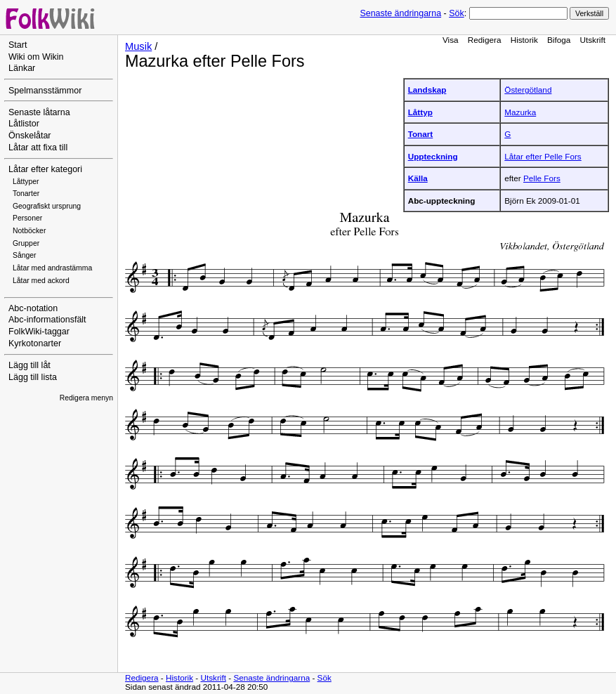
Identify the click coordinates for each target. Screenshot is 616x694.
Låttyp (420, 112)
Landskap (427, 90)
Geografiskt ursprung (47, 206)
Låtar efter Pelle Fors (543, 156)
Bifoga (559, 40)
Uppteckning (433, 156)
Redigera (485, 40)
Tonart (421, 134)
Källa (418, 178)
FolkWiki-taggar (39, 332)
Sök (456, 13)
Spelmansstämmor (45, 91)
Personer (27, 218)
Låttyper (26, 182)
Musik (138, 46)
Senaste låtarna (39, 112)
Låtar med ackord (41, 281)
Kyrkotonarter (35, 343)
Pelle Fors (542, 178)
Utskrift (593, 40)
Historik (524, 40)
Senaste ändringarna (400, 13)
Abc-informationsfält (47, 320)
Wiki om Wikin (36, 57)
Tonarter (26, 194)
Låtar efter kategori (45, 169)
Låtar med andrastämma (52, 268)
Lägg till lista (33, 377)
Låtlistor (24, 124)
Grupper (26, 243)
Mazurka (520, 112)
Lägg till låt (30, 365)
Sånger (25, 255)
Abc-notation (33, 308)
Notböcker (29, 231)
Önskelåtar (30, 136)
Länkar (22, 68)
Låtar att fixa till (38, 148)
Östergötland (528, 90)
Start (18, 45)
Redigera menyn (86, 398)
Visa (451, 40)
